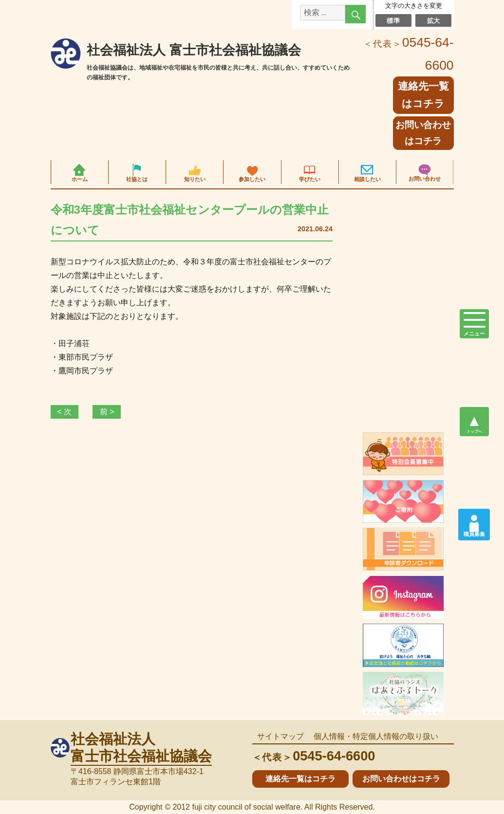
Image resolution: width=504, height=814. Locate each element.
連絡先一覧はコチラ (300, 779)
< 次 (65, 412)
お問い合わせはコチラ (423, 133)
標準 (393, 20)
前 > (107, 412)
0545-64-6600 (314, 756)
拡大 (434, 20)
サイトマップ (280, 736)
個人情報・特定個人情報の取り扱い (376, 736)
